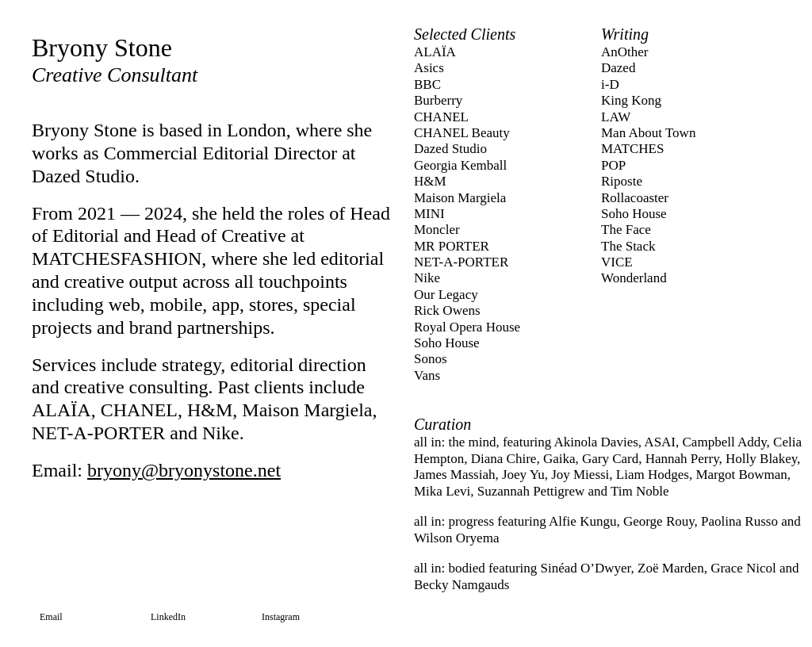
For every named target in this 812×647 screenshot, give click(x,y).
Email (51, 617)
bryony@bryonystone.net (184, 470)
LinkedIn (168, 617)
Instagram (281, 617)
